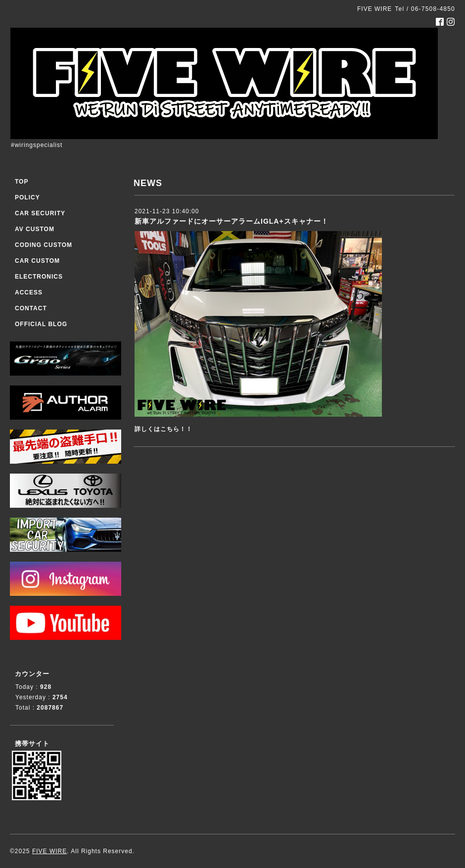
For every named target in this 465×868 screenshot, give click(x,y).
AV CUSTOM (35, 229)
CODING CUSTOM (44, 245)
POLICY (27, 197)
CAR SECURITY (40, 213)
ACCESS (29, 292)
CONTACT (31, 308)
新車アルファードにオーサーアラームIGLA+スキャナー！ (232, 221)
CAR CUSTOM (37, 261)
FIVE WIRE (49, 851)
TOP (22, 182)
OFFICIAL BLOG (41, 324)
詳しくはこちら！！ (163, 429)
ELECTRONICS (39, 277)
